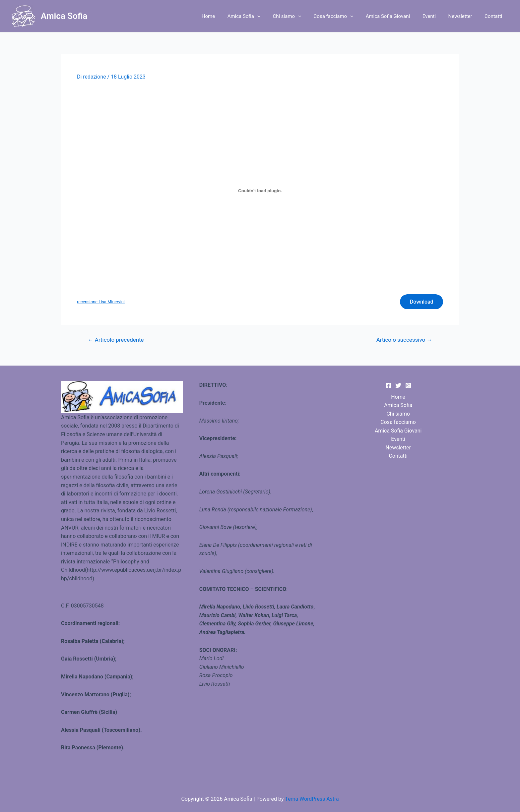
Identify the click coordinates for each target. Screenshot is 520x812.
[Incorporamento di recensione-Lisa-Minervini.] (260, 191)
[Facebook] (388, 385)
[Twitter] (398, 385)
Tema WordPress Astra (312, 799)
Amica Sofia (64, 16)
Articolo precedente (116, 340)
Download (421, 302)
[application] (273, 16)
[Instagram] (408, 385)
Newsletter (464, 16)
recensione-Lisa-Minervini (101, 302)
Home (227, 16)
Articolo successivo (404, 340)
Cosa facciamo (345, 16)
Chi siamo (301, 16)
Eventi (435, 16)
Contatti (495, 16)
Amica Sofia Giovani (397, 16)
